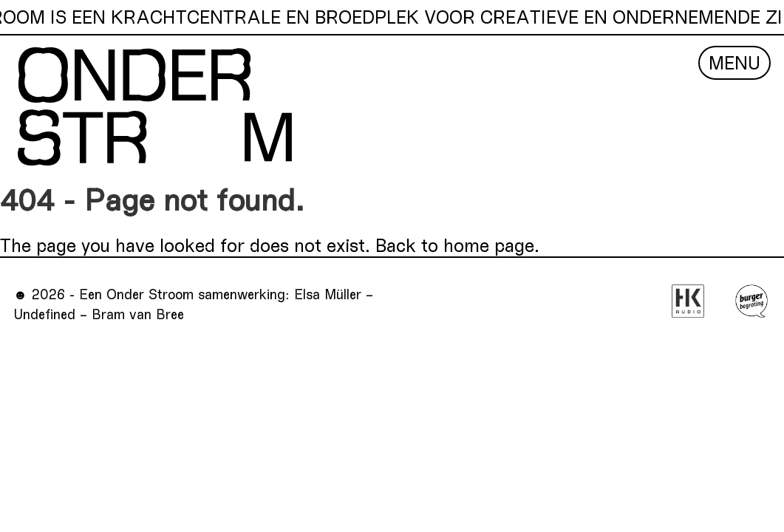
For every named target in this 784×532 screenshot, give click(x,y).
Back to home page (455, 245)
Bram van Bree (138, 314)
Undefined (44, 314)
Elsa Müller (328, 294)
